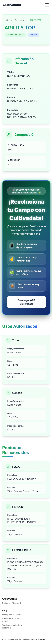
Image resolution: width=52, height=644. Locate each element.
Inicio (7, 20)
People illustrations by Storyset (32, 639)
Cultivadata (10, 599)
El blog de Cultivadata (12, 615)
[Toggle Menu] (47, 5)
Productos (19, 20)
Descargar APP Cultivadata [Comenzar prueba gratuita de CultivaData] (26, 302)
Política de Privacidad (11, 603)
